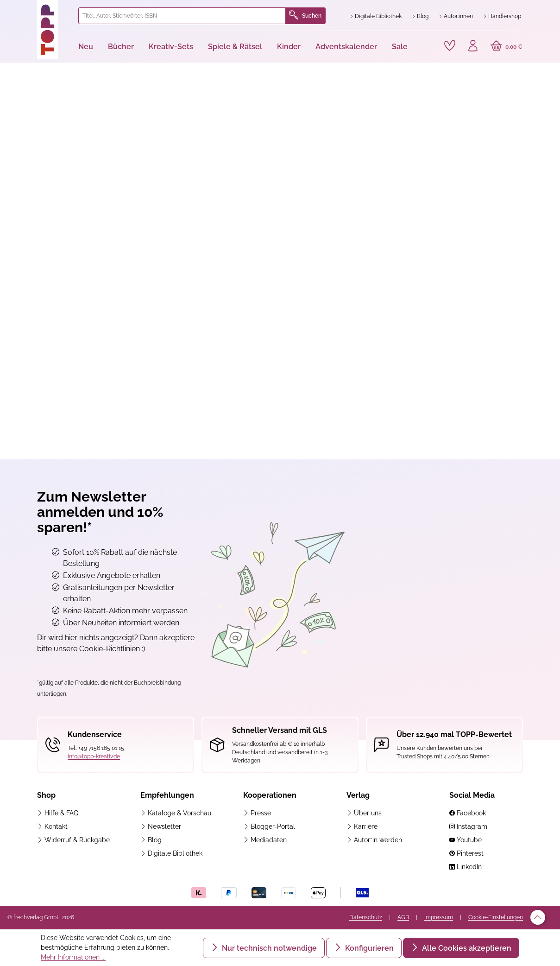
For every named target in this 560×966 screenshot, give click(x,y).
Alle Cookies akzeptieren (466, 948)
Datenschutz (366, 917)
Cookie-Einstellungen (496, 917)
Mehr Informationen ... (73, 957)
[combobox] (182, 16)
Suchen (305, 16)
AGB (403, 917)
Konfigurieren (368, 948)
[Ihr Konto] (473, 47)
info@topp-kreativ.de (94, 756)
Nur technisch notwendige (268, 948)
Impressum (439, 917)
